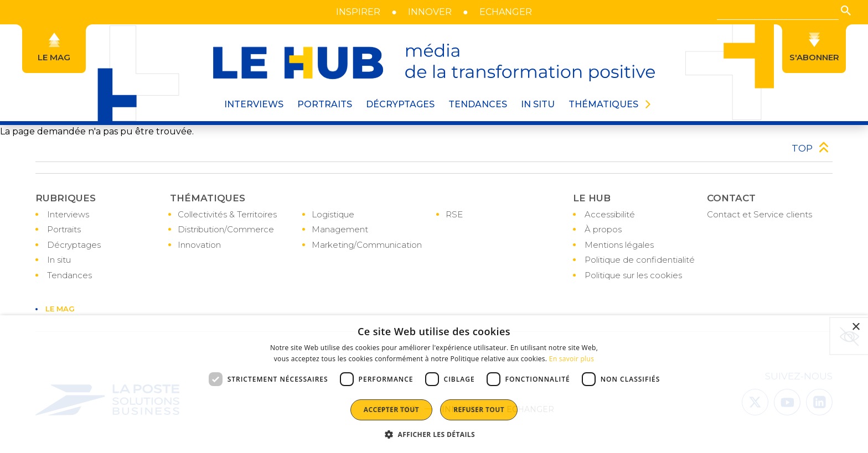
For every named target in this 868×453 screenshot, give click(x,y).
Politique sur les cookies (633, 275)
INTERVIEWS (254, 104)
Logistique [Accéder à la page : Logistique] (333, 214)
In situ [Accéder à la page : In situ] (59, 260)
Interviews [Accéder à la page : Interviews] (68, 214)
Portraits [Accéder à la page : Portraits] (64, 229)
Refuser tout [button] (479, 410)
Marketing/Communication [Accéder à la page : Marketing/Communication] (367, 245)
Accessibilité (610, 214)
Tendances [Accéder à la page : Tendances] (69, 275)
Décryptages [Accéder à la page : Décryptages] (74, 245)
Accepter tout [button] (391, 410)
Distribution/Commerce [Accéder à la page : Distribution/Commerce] (226, 229)
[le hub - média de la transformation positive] (434, 63)
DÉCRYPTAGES (400, 104)
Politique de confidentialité (640, 260)
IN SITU (538, 104)
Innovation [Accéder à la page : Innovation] (199, 245)
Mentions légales (619, 245)
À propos (603, 229)
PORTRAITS (325, 104)
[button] (846, 11)
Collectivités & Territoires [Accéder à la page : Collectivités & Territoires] (227, 214)
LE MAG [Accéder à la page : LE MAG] (60, 309)
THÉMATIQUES (603, 104)
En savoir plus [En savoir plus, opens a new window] (572, 359)
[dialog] (434, 384)
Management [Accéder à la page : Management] (340, 229)
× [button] (856, 327)
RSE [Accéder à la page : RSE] (454, 214)
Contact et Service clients (759, 214)
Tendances (478, 104)
